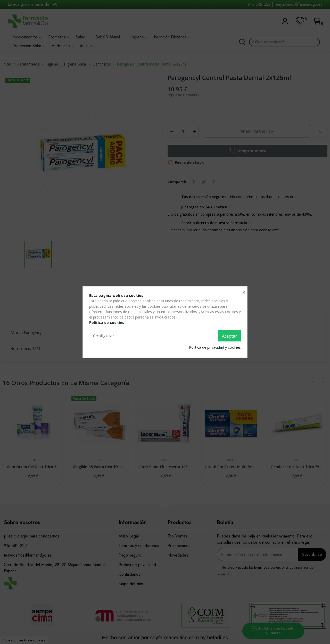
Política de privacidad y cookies (215, 347)
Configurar (104, 336)
